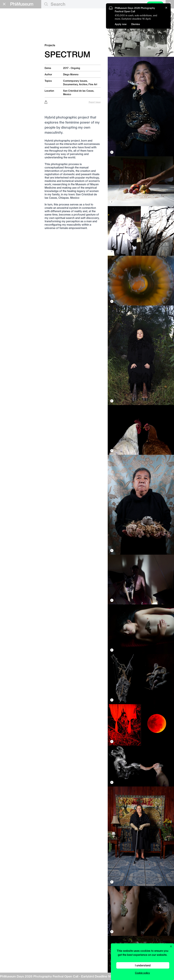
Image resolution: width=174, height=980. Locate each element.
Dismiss (136, 24)
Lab (6, 77)
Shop (7, 91)
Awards (12, 28)
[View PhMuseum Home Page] (22, 4)
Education (13, 55)
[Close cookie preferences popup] (171, 946)
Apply (34, 61)
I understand (143, 965)
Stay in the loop (14, 105)
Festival (10, 71)
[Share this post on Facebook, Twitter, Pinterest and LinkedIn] (46, 102)
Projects (13, 49)
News (11, 40)
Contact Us (9, 112)
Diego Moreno (71, 74)
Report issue (95, 102)
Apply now (121, 24)
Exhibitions (15, 32)
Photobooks (16, 44)
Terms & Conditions (13, 118)
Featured (13, 23)
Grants (9, 61)
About (8, 87)
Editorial (11, 19)
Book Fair (12, 66)
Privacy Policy (10, 115)
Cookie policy (142, 973)
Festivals (13, 36)
